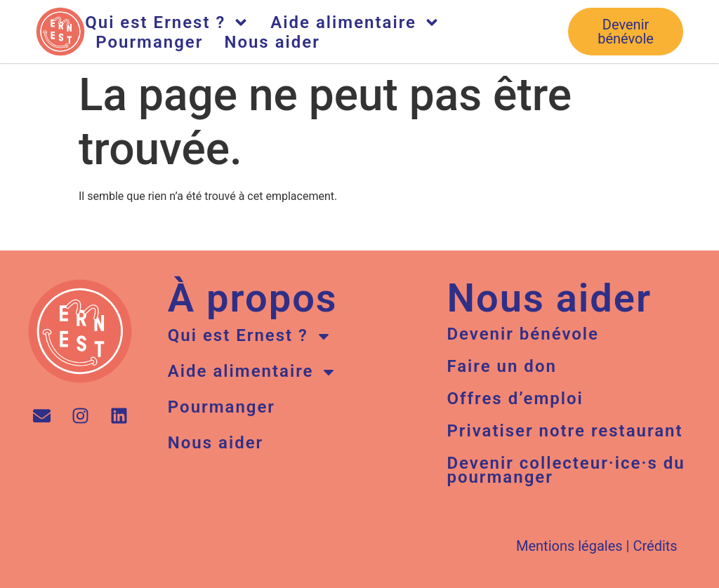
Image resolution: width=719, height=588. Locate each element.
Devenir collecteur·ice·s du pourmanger (566, 470)
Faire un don (501, 366)
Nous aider (272, 42)
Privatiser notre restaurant (565, 431)
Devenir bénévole (523, 334)
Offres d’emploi (515, 399)
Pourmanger (149, 42)
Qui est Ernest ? (167, 22)
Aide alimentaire (355, 22)
